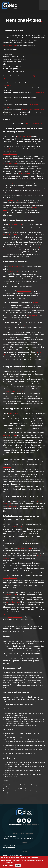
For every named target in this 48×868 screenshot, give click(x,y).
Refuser (18, 866)
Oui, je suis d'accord (8, 866)
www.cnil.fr (7, 467)
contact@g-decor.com (15, 855)
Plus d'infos (10, 863)
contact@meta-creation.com (33, 109)
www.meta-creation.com (34, 123)
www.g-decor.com (10, 45)
